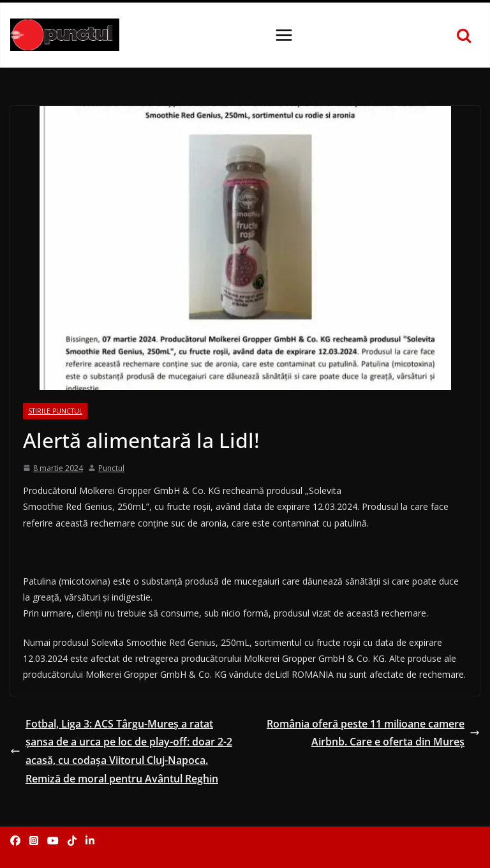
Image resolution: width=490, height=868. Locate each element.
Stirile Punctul (55, 411)
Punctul (111, 468)
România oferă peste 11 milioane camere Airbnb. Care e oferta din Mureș (373, 733)
